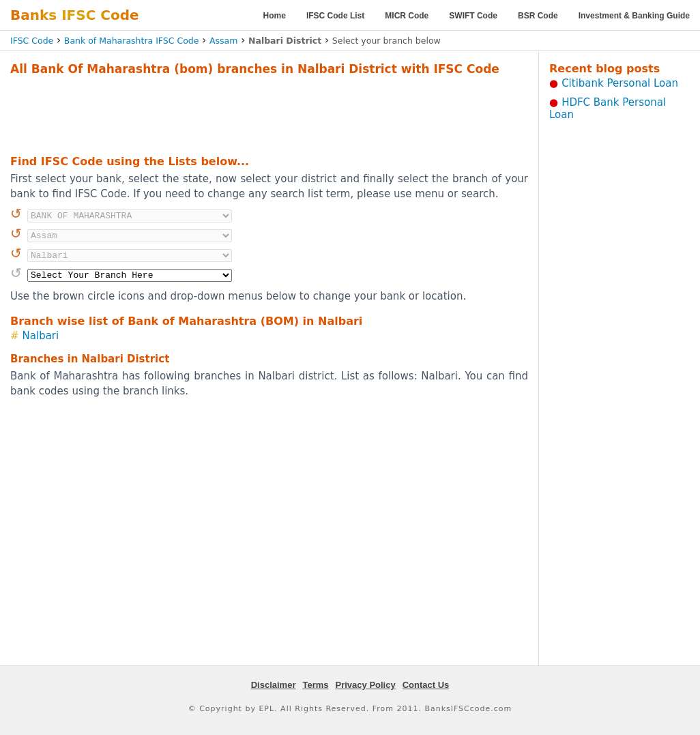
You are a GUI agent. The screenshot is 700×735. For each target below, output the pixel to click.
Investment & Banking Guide (634, 16)
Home (275, 16)
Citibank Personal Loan (620, 83)
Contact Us (426, 685)
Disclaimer (274, 685)
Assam (223, 41)
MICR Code (407, 16)
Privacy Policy (366, 685)
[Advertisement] (269, 113)
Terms (315, 685)
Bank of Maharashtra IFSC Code (132, 41)
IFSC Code (32, 41)
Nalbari (41, 336)
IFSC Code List (335, 16)
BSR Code (538, 16)
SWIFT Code (473, 16)
